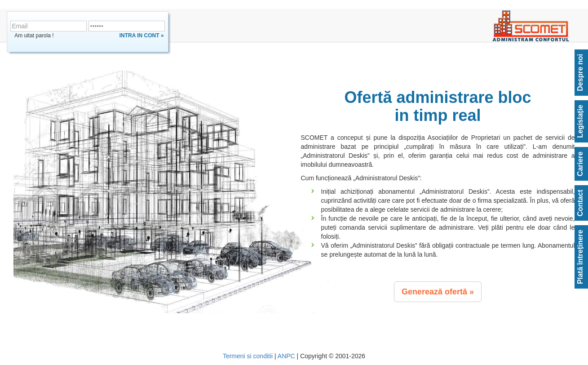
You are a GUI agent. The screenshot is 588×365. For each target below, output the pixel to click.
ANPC (286, 356)
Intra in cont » (142, 36)
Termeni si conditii (248, 356)
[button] (438, 292)
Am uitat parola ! (34, 36)
